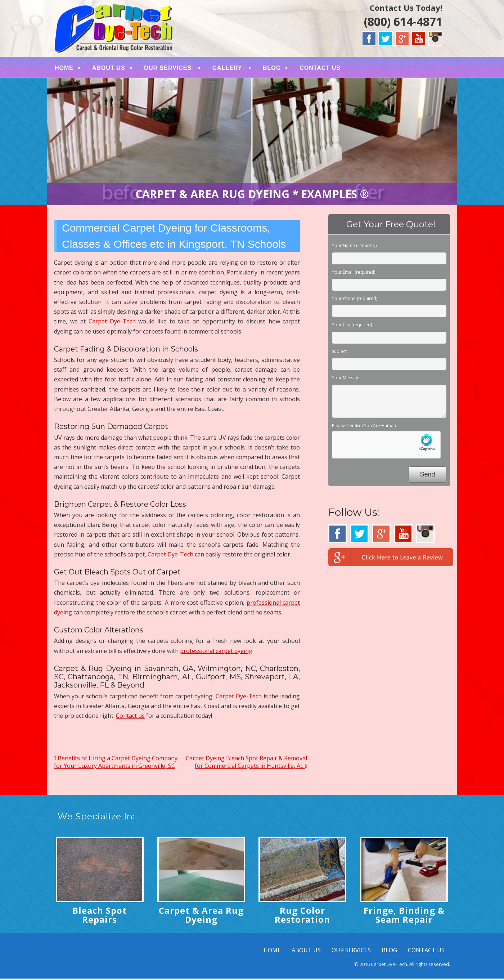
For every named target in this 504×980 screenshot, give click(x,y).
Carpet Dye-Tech (112, 323)
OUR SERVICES (168, 69)
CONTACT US (320, 69)
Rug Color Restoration (302, 917)
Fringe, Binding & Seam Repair (404, 917)
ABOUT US (109, 69)
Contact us (130, 717)
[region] (252, 143)
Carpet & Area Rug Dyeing (201, 917)
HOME (64, 69)
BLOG (272, 69)
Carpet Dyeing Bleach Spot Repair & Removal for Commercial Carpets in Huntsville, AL (246, 764)
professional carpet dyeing (216, 652)
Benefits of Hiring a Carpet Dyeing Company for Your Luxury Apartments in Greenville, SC (116, 764)
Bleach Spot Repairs (100, 917)
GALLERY (227, 69)
